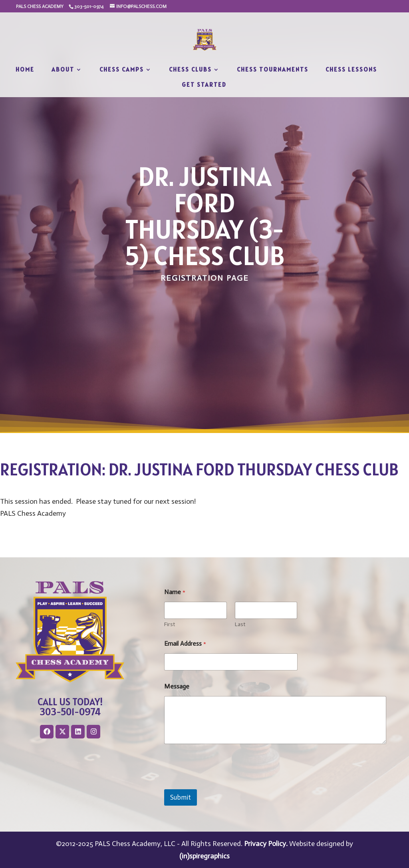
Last (240, 624)
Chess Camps (122, 70)
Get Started (204, 85)
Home (25, 70)
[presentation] (225, 784)
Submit (181, 797)
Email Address (185, 644)
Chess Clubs (190, 70)
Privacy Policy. (266, 844)
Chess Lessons (351, 70)
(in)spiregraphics (204, 856)
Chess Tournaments (273, 70)
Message (177, 686)
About (63, 70)
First (170, 624)
